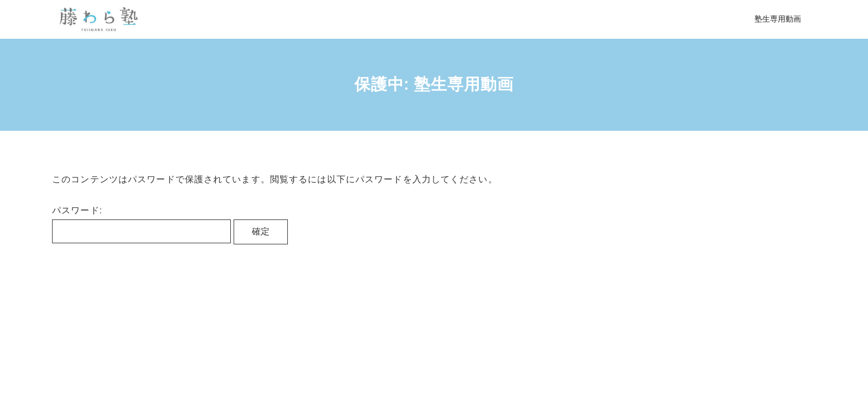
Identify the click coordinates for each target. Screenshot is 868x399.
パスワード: (141, 224)
